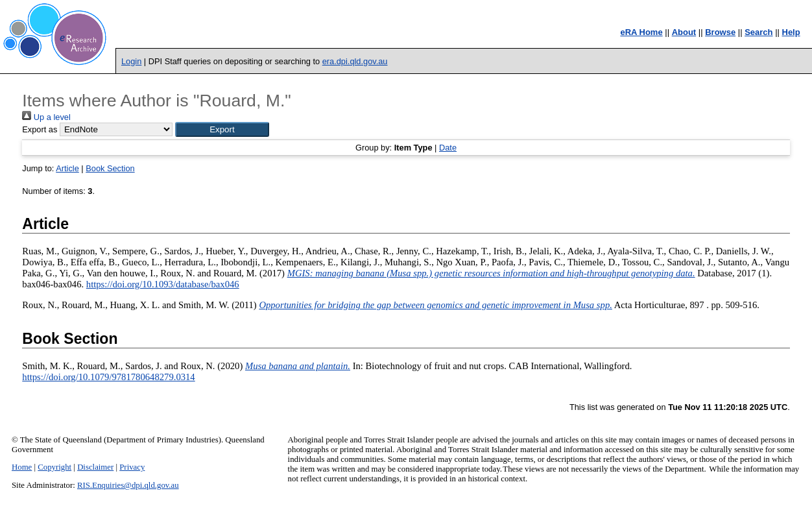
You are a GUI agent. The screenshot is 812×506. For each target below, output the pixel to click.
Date (448, 148)
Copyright (54, 467)
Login (131, 61)
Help (791, 32)
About (684, 32)
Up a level (46, 117)
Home (22, 467)
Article (67, 168)
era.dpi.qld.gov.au (355, 61)
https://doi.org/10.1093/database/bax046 (163, 284)
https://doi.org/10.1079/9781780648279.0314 (108, 377)
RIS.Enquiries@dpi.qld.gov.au (128, 485)
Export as (40, 129)
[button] (222, 129)
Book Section (110, 168)
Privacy (132, 467)
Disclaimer (95, 467)
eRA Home (641, 32)
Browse (720, 32)
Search (758, 32)
